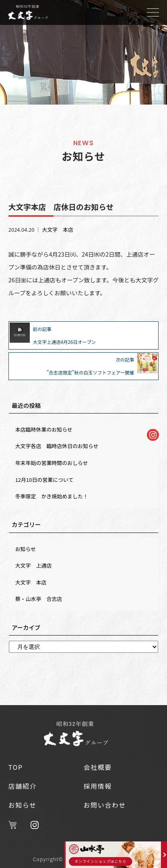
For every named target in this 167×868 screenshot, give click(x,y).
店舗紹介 (23, 786)
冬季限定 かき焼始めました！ (52, 496)
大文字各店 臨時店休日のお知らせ (57, 446)
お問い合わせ (105, 805)
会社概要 (98, 767)
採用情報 (98, 786)
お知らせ (26, 549)
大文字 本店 (58, 229)
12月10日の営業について (44, 480)
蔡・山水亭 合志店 (39, 599)
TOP (16, 767)
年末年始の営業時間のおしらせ (52, 463)
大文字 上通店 (34, 565)
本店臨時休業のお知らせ (44, 429)
